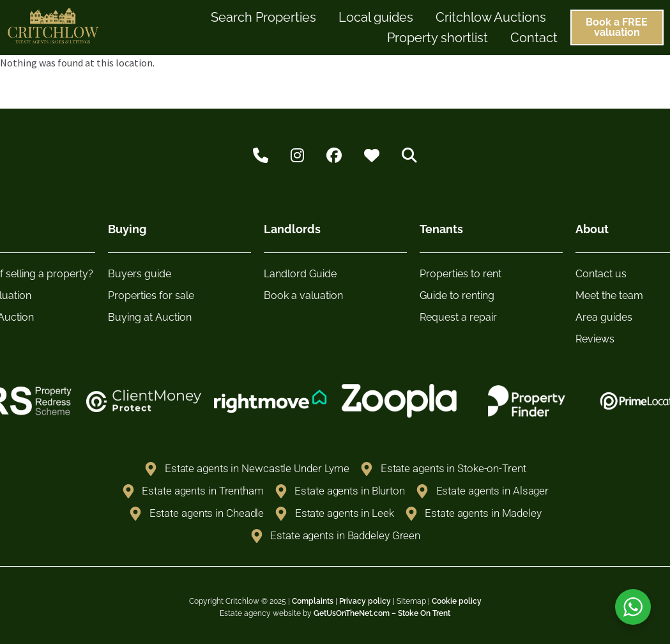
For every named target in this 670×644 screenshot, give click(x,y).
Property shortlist (438, 38)
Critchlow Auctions (491, 17)
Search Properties (263, 17)
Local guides (376, 17)
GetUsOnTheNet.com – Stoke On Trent (382, 613)
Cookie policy (457, 601)
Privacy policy (365, 601)
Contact (534, 38)
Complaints (313, 601)
